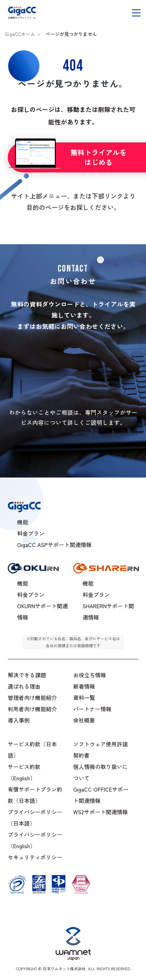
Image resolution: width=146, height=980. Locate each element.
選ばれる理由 (24, 686)
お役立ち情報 (90, 675)
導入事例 (19, 720)
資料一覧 (84, 698)
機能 (23, 583)
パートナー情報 (92, 709)
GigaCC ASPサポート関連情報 (54, 545)
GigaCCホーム (20, 34)
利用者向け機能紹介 (32, 709)
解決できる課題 (27, 675)
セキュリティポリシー (35, 857)
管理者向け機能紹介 (32, 698)
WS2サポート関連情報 (100, 812)
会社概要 (84, 720)
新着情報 (84, 686)
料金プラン (31, 595)
